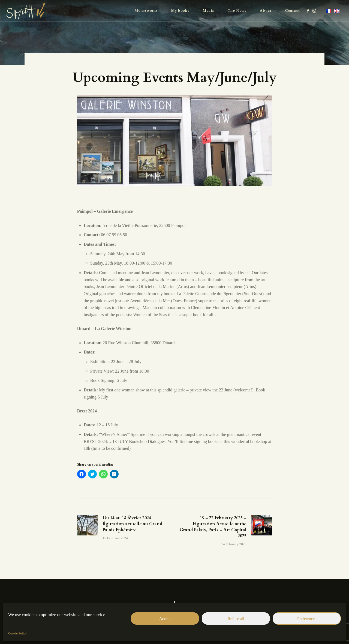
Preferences (307, 619)
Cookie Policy (17, 633)
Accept (165, 619)
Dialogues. (157, 441)
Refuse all (236, 619)
